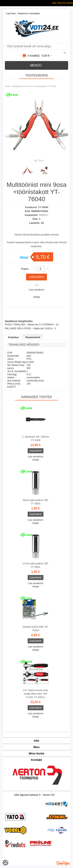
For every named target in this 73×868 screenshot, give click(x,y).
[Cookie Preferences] (5, 863)
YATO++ (44, 215)
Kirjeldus (13, 337)
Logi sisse (11, 13)
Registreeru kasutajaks (29, 13)
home (8, 86)
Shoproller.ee (63, 863)
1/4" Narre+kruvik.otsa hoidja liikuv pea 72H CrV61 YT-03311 (36, 694)
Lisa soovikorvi (36, 290)
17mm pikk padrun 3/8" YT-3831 (36, 565)
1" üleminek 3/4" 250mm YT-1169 (36, 438)
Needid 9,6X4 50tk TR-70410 (36, 629)
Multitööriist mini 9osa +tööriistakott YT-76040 (34, 86)
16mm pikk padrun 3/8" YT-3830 (36, 502)
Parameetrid (33, 337)
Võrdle (36, 297)
